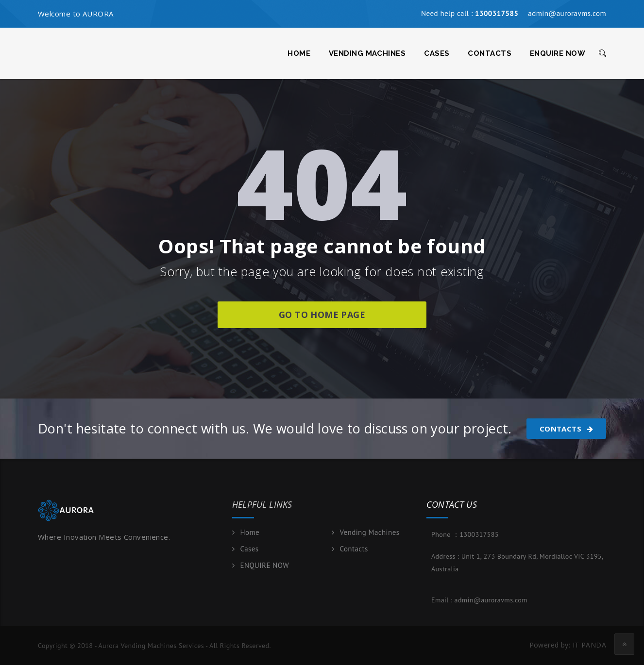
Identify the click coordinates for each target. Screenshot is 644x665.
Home (299, 53)
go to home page (322, 315)
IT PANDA (589, 645)
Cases (437, 53)
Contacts (490, 53)
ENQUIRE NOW (558, 53)
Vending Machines (367, 53)
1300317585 (479, 534)
